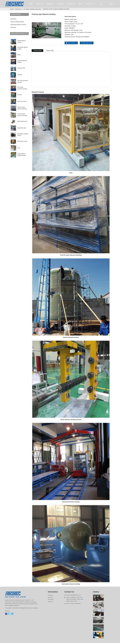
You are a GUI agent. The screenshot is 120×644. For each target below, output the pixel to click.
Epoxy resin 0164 (22, 102)
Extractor (20, 96)
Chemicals (13, 28)
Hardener (20, 76)
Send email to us (72, 44)
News (80, 4)
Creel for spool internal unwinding (22, 109)
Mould (19, 56)
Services (60, 4)
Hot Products (35, 609)
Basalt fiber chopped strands (23, 136)
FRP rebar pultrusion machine (23, 82)
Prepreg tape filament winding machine (56, 10)
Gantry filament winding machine (22, 156)
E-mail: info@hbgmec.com (74, 596)
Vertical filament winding (21, 42)
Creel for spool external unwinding (22, 116)
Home (31, 4)
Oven (19, 149)
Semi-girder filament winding (23, 49)
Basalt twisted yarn (22, 122)
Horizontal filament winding (22, 62)
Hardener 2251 (21, 69)
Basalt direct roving (22, 142)
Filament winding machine (32, 10)
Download (71, 4)
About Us (39, 4)
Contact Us (90, 4)
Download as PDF (87, 44)
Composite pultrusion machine (18, 26)
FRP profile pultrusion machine (22, 89)
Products (50, 4)
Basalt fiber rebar (22, 129)
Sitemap (8, 612)
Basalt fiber (13, 20)
